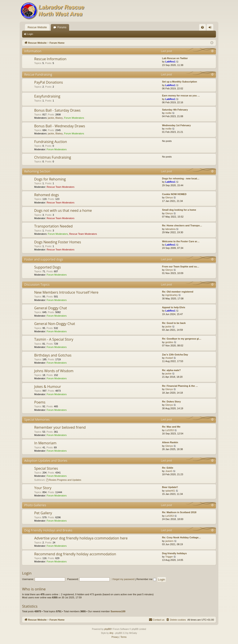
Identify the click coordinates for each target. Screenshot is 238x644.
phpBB (108, 629)
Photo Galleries (35, 505)
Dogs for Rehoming (50, 179)
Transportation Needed (53, 226)
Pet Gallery (43, 513)
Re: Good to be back (174, 323)
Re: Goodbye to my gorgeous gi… (182, 339)
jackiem (169, 541)
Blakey (59, 118)
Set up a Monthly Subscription (179, 82)
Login (30, 34)
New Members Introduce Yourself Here (66, 292)
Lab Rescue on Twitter (175, 58)
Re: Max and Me (171, 427)
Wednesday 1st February (176, 125)
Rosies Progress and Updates (64, 480)
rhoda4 (169, 358)
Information (33, 51)
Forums (62, 27)
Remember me (146, 579)
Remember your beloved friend (60, 427)
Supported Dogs (48, 267)
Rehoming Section (37, 171)
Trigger (169, 557)
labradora (170, 229)
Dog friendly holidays (174, 553)
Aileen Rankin (170, 442)
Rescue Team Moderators (60, 187)
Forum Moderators (74, 118)
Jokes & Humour (48, 387)
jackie (51, 118)
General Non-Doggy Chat (55, 324)
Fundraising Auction (51, 142)
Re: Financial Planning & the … (180, 386)
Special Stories (46, 468)
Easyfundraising (47, 96)
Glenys (169, 197)
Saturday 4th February (175, 110)
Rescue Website (37, 27)
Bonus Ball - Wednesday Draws (60, 126)
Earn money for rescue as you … (181, 96)
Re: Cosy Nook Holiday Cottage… (181, 537)
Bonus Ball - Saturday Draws (57, 110)
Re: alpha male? (171, 370)
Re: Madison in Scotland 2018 (179, 512)
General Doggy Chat (51, 308)
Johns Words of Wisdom (54, 371)
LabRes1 (170, 62)
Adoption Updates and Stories (46, 461)
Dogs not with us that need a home (63, 210)
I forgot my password (123, 579)
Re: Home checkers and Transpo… (182, 225)
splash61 (170, 491)
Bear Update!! (170, 487)
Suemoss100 (118, 611)
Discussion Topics (37, 284)
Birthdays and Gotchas (53, 355)
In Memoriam (45, 443)
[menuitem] (202, 27)
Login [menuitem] (211, 28)
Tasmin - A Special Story (54, 339)
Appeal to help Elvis (174, 307)
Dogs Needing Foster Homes (58, 242)
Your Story (43, 488)
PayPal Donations (49, 82)
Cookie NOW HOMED (174, 194)
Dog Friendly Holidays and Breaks (48, 530)
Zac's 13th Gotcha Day (175, 355)
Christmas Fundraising (53, 157)
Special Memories (37, 420)
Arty (111, 633)
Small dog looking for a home (179, 210)
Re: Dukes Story (171, 402)
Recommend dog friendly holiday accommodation (75, 554)
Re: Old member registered (178, 292)
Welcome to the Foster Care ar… (181, 241)
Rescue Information (50, 59)
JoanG (169, 471)
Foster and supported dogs (44, 259)
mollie (169, 113)
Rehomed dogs (47, 195)
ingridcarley (172, 295)
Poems (40, 402)
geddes (169, 342)
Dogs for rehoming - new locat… (181, 178)
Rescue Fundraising (38, 74)
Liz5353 (170, 430)
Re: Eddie (168, 468)
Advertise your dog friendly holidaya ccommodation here (81, 538)
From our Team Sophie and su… (181, 267)
